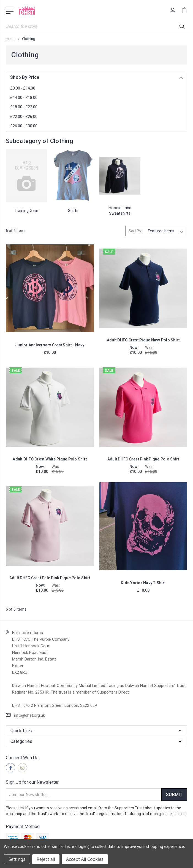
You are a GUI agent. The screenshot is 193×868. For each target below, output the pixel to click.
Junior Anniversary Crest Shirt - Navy (50, 345)
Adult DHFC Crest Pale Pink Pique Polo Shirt (50, 578)
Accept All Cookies (85, 859)
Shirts (73, 211)
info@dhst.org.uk (29, 715)
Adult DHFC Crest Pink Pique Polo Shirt (143, 459)
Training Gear (26, 211)
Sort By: (135, 231)
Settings (17, 859)
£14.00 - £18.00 (24, 98)
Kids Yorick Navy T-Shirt (143, 583)
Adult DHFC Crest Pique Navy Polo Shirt (143, 340)
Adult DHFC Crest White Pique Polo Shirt (50, 459)
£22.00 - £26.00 (24, 117)
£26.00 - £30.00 (24, 126)
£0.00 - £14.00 (23, 88)
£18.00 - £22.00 (24, 107)
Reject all (46, 859)
